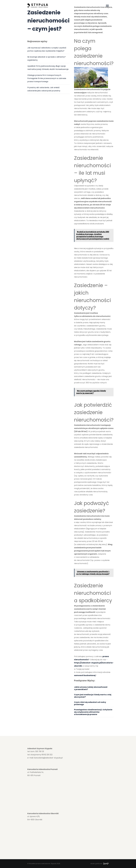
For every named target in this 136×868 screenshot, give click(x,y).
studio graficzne (100, 864)
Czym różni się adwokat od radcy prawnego (90, 703)
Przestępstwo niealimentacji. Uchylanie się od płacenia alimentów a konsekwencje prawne (93, 712)
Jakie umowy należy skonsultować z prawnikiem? (91, 688)
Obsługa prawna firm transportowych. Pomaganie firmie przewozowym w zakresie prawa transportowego (47, 78)
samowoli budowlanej (85, 675)
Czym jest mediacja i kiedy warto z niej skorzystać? (93, 696)
